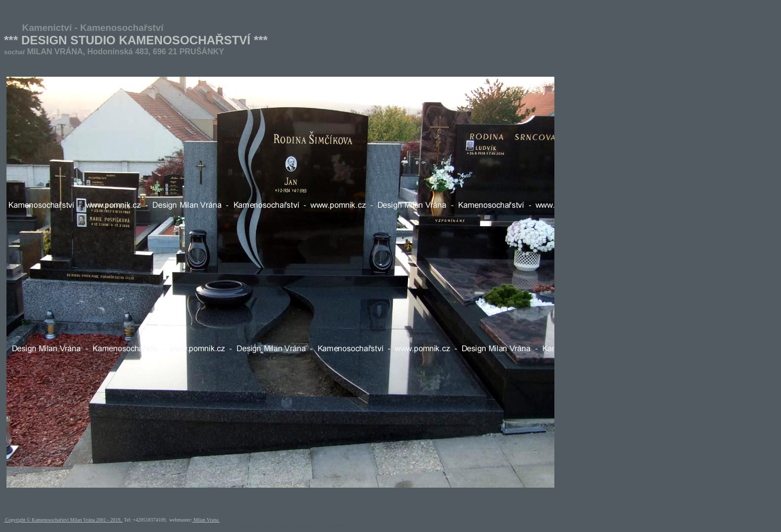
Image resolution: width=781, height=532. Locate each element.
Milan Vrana (206, 520)
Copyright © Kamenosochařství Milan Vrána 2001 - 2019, (63, 520)
